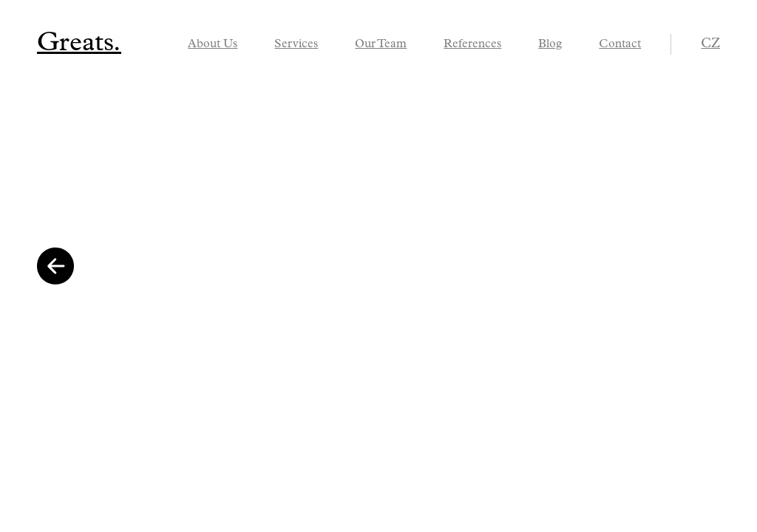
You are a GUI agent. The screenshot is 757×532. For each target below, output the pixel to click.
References (472, 44)
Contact (620, 44)
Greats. (79, 44)
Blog (550, 44)
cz (710, 44)
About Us (213, 44)
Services (296, 44)
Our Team (381, 44)
